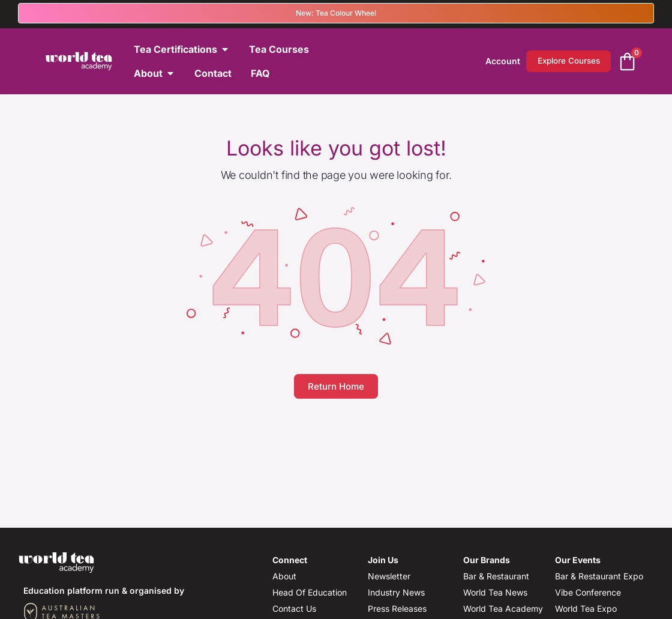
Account (488, 61)
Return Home (336, 386)
